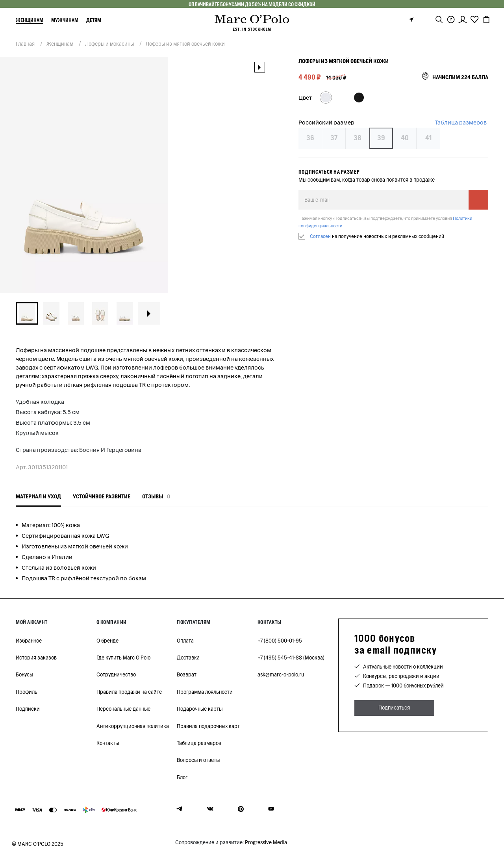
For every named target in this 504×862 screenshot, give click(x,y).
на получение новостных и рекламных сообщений (377, 236)
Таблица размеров (461, 123)
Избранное (29, 641)
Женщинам (30, 20)
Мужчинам (65, 20)
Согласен (320, 236)
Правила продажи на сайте (129, 692)
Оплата (185, 641)
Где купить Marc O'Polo (123, 658)
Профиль (27, 692)
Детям (94, 20)
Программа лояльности (205, 692)
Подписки (28, 709)
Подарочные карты (200, 709)
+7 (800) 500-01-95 (280, 641)
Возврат (187, 675)
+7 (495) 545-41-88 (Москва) (291, 658)
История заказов (36, 658)
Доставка (188, 658)
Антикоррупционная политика (133, 726)
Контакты (108, 743)
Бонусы (24, 675)
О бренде (107, 641)
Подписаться (394, 708)
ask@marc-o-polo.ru (281, 675)
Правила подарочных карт (208, 726)
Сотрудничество (116, 675)
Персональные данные (123, 709)
